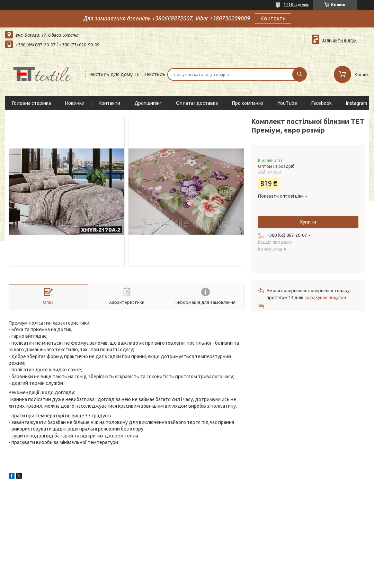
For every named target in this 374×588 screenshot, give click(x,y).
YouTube (287, 103)
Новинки (75, 103)
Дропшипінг (148, 103)
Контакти (273, 18)
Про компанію (248, 103)
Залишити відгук (339, 40)
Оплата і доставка (197, 103)
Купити (308, 222)
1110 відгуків (296, 5)
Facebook (322, 103)
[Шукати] (300, 74)
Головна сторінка (32, 103)
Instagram (357, 103)
